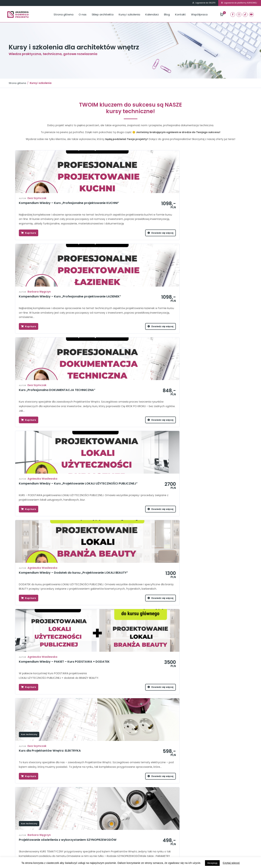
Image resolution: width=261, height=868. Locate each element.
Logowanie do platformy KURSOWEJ (234, 3)
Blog (167, 15)
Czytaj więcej (231, 863)
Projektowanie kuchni (60, 812)
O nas (83, 15)
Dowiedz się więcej (68, 258)
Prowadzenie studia (31, 520)
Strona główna (64, 15)
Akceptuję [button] (212, 863)
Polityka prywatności (146, 842)
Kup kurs (30, 258)
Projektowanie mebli (100, 812)
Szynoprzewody (97, 821)
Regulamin (140, 833)
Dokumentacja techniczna (62, 821)
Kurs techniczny (29, 413)
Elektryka (52, 829)
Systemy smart (97, 817)
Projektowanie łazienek (61, 817)
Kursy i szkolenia (129, 15)
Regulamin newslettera (148, 838)
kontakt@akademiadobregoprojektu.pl (213, 823)
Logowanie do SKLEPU (190, 3)
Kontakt (180, 15)
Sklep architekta (103, 15)
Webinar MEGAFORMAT (101, 825)
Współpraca (199, 15)
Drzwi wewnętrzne (58, 825)
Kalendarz (152, 15)
